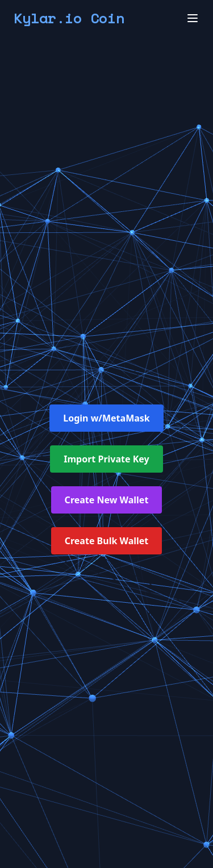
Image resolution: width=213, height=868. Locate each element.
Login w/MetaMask (106, 418)
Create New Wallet (107, 500)
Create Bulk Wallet (107, 541)
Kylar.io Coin (69, 18)
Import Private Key (106, 459)
